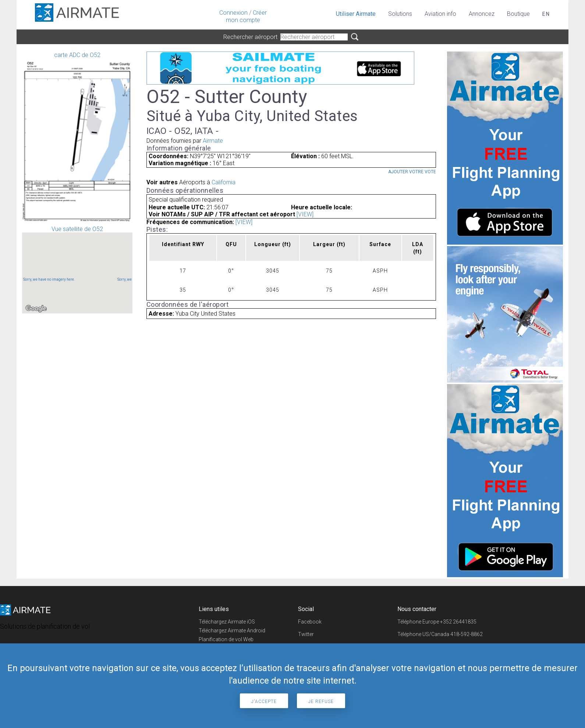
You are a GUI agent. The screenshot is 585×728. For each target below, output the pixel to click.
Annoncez (482, 14)
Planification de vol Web (226, 639)
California (224, 182)
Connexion (233, 13)
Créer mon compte (246, 16)
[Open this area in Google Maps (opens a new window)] (36, 309)
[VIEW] (305, 214)
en (546, 14)
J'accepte (264, 702)
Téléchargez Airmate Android (232, 631)
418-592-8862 (467, 634)
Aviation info (440, 14)
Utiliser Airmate (356, 14)
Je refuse (321, 702)
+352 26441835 (458, 622)
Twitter (306, 634)
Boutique (518, 14)
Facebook (310, 622)
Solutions (400, 14)
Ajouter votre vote (412, 172)
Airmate (213, 141)
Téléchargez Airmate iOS (227, 622)
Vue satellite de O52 (77, 269)
